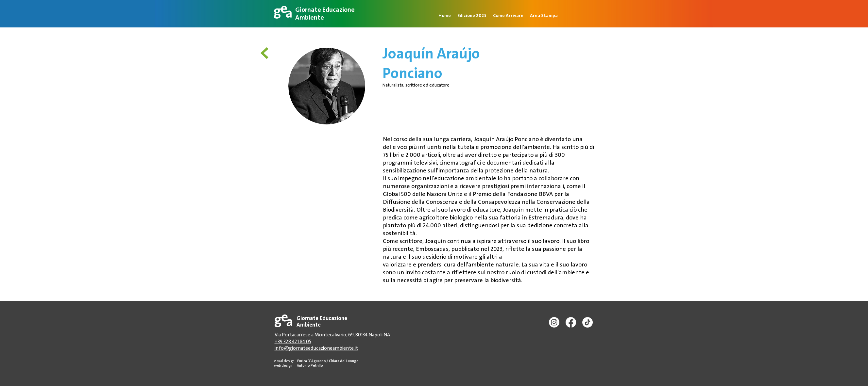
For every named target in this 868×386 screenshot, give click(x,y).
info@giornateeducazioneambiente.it (316, 348)
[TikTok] (587, 322)
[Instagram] (554, 322)
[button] (544, 15)
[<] (267, 52)
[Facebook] (571, 322)
